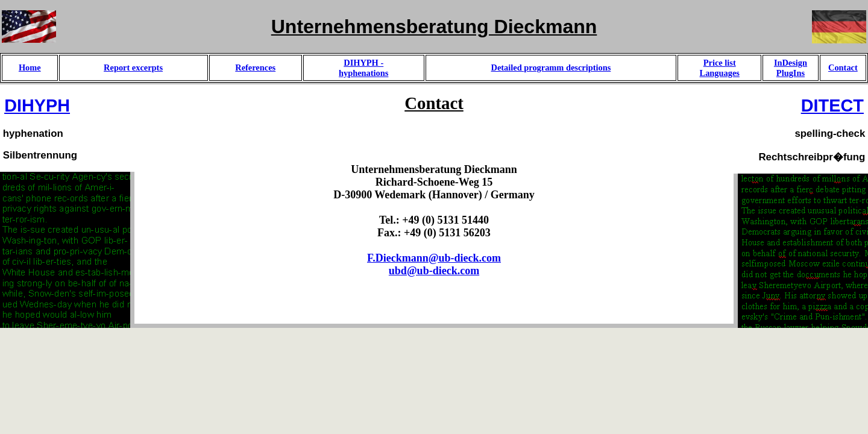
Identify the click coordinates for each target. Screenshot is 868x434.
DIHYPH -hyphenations (363, 68)
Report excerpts (133, 68)
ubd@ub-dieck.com (434, 271)
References (255, 68)
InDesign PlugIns (791, 68)
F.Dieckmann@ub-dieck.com (434, 258)
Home (30, 68)
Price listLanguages (720, 68)
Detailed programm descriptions (551, 68)
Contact (843, 68)
